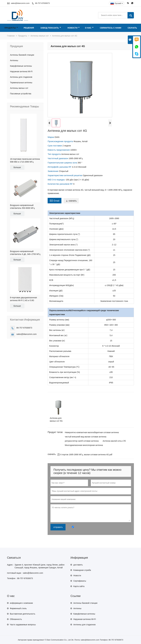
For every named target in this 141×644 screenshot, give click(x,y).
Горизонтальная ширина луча (63, 163)
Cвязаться (14, 558)
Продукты (11, 28)
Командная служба (82, 570)
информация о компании (21, 603)
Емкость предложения (59, 150)
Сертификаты (80, 581)
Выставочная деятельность (23, 614)
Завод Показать (51, 28)
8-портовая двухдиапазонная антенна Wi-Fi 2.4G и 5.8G (24, 299)
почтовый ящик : (15, 573)
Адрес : (11, 565)
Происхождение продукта (61, 141)
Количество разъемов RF (60, 184)
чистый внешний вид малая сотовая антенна (86, 437)
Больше (17, 167)
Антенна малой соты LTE (114, 441)
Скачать (132, 28)
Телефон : (12, 578)
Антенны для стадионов (21, 77)
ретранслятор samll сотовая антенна (82, 441)
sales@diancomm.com (20, 3)
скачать (71, 201)
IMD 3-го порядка (56, 180)
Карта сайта (79, 586)
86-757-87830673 (42, 3)
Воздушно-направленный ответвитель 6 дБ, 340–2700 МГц (25, 253)
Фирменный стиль (18, 608)
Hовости (77, 576)
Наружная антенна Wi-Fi (21, 71)
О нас (89, 28)
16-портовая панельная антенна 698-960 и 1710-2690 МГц (25, 160)
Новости (74, 28)
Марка (51, 137)
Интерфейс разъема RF (60, 167)
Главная (11, 36)
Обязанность (16, 619)
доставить (78, 565)
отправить (58, 527)
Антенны (14, 60)
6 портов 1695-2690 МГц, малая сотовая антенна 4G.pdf (85, 455)
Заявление (53, 171)
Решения (29, 28)
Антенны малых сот (40, 36)
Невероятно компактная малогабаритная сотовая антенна (92, 432)
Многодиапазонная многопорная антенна (84, 445)
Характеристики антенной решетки (65, 175)
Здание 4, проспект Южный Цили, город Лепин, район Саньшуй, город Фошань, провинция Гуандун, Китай (39, 566)
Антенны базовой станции (22, 55)
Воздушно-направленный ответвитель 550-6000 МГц (22, 207)
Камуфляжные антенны (21, 66)
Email (55, 200)
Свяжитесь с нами (111, 28)
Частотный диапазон (58, 158)
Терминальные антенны (21, 83)
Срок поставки (55, 146)
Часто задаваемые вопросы (23, 625)
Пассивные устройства (21, 94)
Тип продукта (54, 154)
